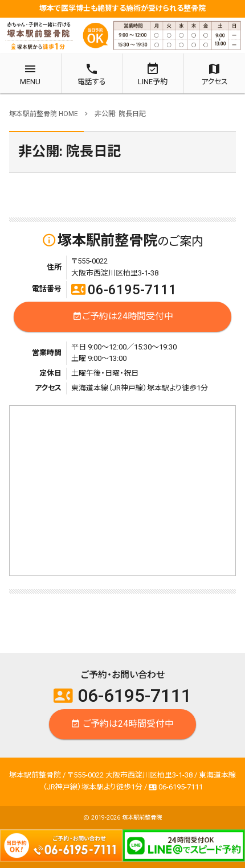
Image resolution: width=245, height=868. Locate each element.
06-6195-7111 (124, 290)
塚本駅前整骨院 (142, 818)
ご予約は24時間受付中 (123, 317)
